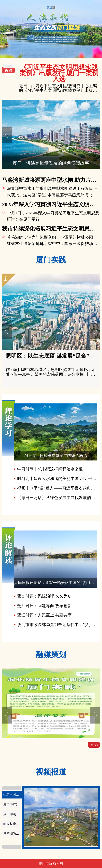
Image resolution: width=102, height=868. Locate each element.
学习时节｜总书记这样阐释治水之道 (50, 469)
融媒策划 (51, 655)
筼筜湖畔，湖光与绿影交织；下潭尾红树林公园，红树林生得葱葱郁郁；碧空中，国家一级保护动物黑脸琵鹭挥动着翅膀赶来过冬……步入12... (52, 244)
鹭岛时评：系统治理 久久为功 (44, 596)
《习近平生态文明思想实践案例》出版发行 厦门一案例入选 (59, 73)
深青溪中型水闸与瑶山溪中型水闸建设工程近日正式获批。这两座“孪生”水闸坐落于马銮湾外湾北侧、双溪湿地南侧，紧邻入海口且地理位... (52, 195)
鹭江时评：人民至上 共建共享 (44, 615)
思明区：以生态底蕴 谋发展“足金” (47, 356)
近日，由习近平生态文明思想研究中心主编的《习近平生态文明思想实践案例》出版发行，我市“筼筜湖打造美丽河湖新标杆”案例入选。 (58, 88)
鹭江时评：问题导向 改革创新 (44, 606)
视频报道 (51, 772)
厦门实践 (51, 260)
